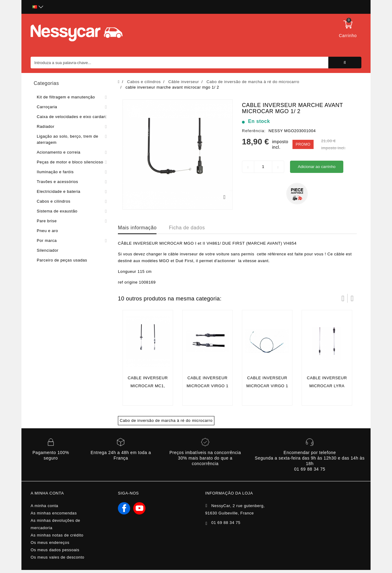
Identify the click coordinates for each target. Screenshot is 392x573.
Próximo (352, 298)
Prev (343, 298)
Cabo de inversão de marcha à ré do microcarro (166, 420)
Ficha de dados (187, 228)
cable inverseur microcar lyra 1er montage (327, 386)
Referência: (254, 131)
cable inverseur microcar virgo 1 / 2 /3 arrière (267, 386)
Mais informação (137, 228)
